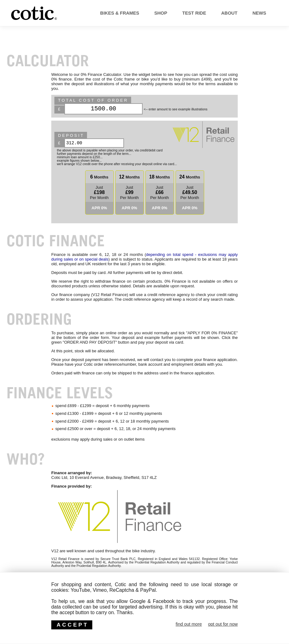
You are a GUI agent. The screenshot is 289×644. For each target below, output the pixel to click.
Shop (139, 13)
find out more (189, 624)
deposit (71, 135)
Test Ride (179, 13)
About (219, 13)
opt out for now (223, 624)
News (255, 13)
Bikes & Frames (92, 13)
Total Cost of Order (93, 100)
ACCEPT (72, 625)
